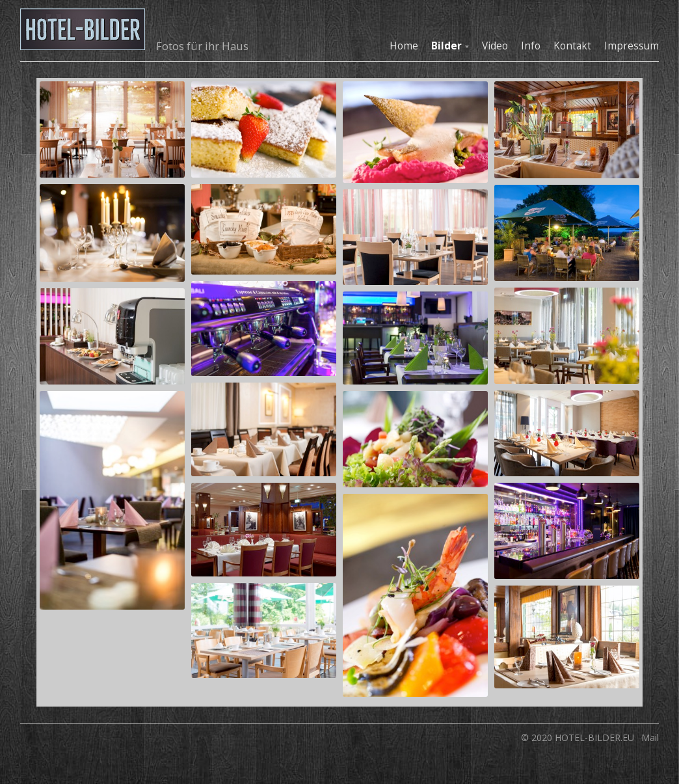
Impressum (632, 46)
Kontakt (572, 46)
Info (531, 46)
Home (404, 46)
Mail (650, 737)
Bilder (446, 46)
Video (495, 46)
